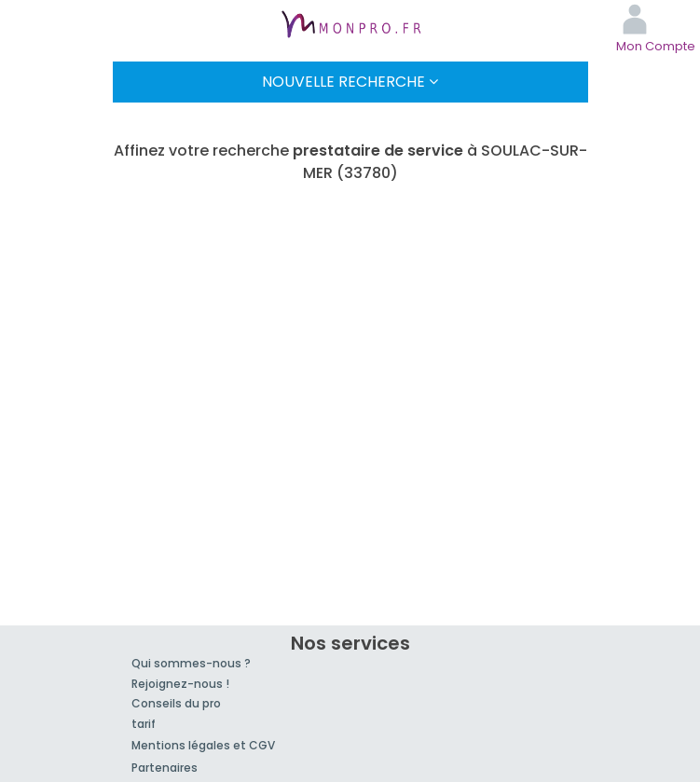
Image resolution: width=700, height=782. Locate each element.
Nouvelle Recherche (350, 82)
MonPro (350, 26)
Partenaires (165, 768)
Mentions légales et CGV (203, 745)
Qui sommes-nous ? (191, 663)
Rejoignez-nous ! (180, 684)
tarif (144, 724)
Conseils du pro (176, 703)
